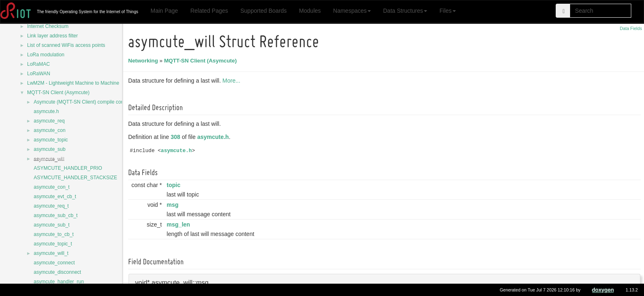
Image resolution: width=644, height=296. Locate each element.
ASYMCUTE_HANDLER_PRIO (68, 168)
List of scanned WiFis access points (66, 45)
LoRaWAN (39, 74)
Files (448, 11)
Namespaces (352, 11)
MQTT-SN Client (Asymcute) (58, 92)
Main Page (164, 11)
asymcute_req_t (51, 206)
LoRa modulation (46, 55)
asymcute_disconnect (57, 272)
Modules (310, 11)
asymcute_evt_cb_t (55, 197)
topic (175, 185)
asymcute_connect (54, 263)
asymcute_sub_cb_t (56, 215)
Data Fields (631, 28)
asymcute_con (49, 130)
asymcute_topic (51, 140)
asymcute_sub (49, 149)
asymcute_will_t (51, 253)
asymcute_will (49, 159)
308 (177, 137)
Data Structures (405, 11)
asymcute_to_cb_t (54, 234)
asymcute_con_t (52, 187)
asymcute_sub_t (52, 225)
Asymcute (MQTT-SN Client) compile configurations (90, 102)
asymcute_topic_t (53, 244)
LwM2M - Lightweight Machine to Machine (73, 83)
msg (174, 205)
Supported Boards (263, 11)
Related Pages (209, 11)
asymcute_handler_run (59, 282)
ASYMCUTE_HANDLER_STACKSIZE (75, 178)
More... (233, 81)
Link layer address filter (52, 36)
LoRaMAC (38, 64)
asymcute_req (49, 121)
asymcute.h (46, 111)
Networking (144, 61)
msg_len (180, 224)
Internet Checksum (48, 26)
